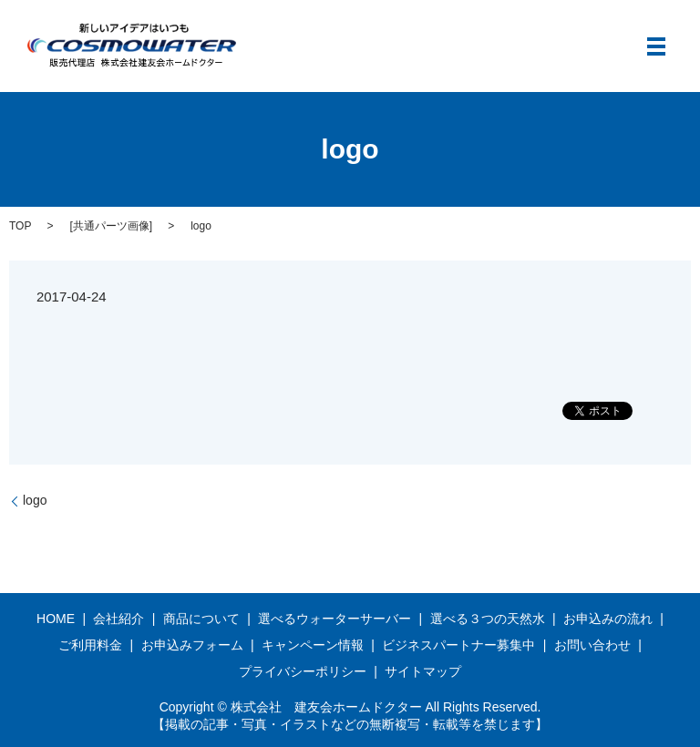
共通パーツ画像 (111, 226)
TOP (20, 226)
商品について (201, 619)
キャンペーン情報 (313, 645)
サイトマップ (423, 671)
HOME (56, 619)
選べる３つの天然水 (488, 619)
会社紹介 (118, 619)
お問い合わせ (592, 645)
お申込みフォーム (192, 645)
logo (35, 500)
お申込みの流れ (608, 619)
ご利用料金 (90, 645)
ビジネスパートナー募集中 (458, 645)
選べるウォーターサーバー (335, 619)
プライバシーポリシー (303, 671)
